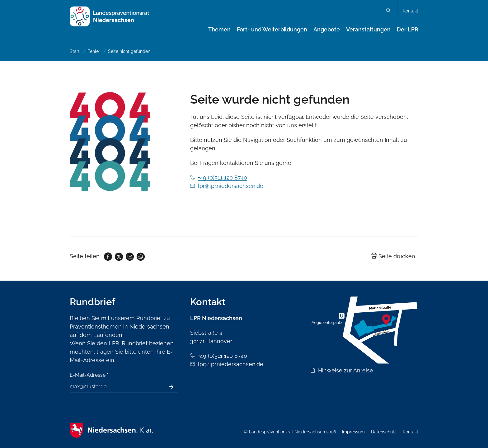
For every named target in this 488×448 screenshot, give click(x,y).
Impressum (353, 432)
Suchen (388, 11)
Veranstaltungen (368, 29)
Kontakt (411, 11)
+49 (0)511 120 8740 (223, 177)
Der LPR (408, 29)
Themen (219, 29)
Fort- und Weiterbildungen (272, 29)
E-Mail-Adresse (89, 375)
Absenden (174, 387)
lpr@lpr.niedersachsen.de (231, 186)
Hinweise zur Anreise (346, 370)
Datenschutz (384, 432)
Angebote (327, 29)
